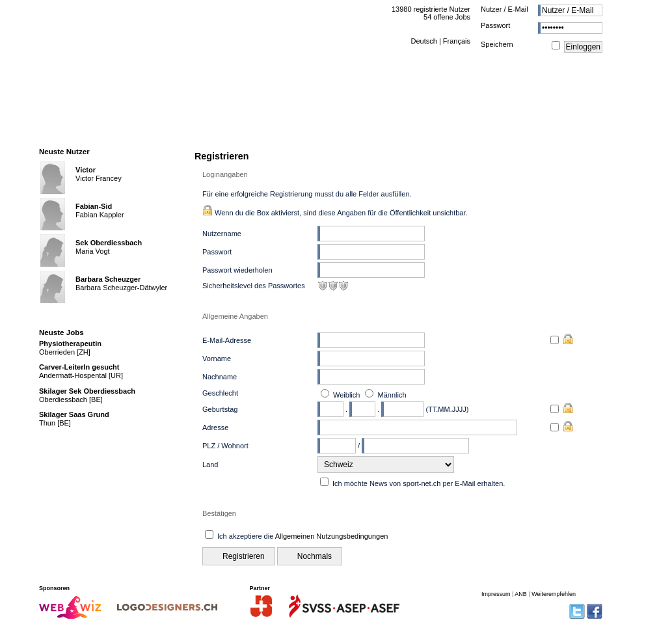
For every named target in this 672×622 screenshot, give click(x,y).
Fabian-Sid (94, 206)
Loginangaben (225, 174)
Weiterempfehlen (554, 594)
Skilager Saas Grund (74, 414)
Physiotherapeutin (70, 344)
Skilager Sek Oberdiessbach (87, 391)
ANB (521, 594)
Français (457, 41)
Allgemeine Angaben (235, 316)
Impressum (496, 594)
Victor (86, 170)
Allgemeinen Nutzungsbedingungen (332, 536)
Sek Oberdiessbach (109, 243)
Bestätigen (219, 513)
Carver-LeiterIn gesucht (79, 367)
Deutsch (423, 41)
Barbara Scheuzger (108, 279)
